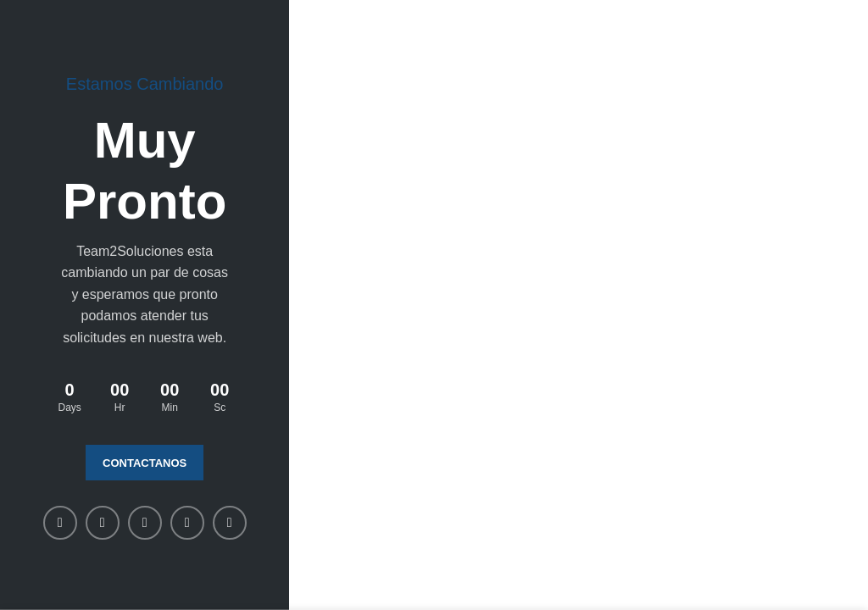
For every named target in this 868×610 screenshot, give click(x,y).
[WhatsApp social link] (187, 523)
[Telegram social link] (230, 523)
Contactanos (145, 463)
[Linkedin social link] (145, 523)
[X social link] (103, 523)
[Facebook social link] (60, 523)
